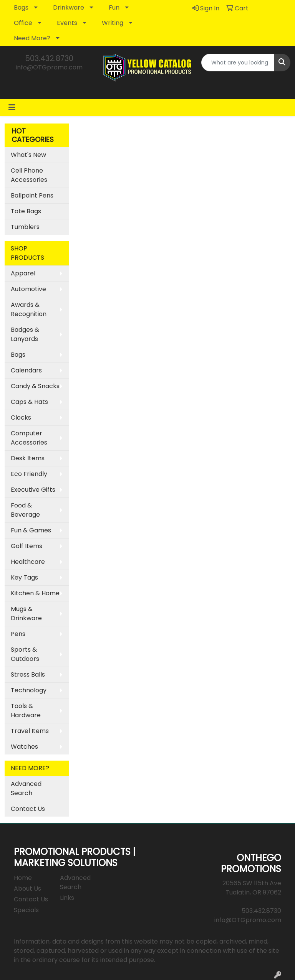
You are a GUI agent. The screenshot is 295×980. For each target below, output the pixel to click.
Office (23, 23)
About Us (27, 889)
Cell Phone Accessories (29, 175)
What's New (28, 155)
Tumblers (25, 227)
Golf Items (27, 546)
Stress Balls (28, 674)
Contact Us (28, 809)
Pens (18, 634)
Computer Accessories (29, 438)
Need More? (32, 38)
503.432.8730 (49, 58)
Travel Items (30, 731)
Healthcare (28, 562)
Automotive (28, 289)
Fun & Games (31, 530)
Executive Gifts (33, 490)
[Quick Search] (238, 63)
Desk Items (28, 458)
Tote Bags (26, 211)
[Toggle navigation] (12, 107)
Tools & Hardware (26, 711)
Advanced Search (26, 788)
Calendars (26, 370)
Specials (26, 910)
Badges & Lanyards (25, 334)
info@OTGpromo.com (49, 67)
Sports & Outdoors (25, 654)
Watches (24, 747)
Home (23, 878)
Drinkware (69, 7)
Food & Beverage (25, 510)
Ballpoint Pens (32, 195)
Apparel (23, 273)
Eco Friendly (29, 474)
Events (67, 23)
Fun (114, 7)
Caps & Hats (29, 402)
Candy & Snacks (35, 386)
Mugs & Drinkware (26, 614)
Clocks (21, 418)
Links (67, 898)
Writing (113, 23)
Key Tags (24, 577)
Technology (29, 690)
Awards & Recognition (29, 309)
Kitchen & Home (35, 593)
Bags (21, 7)
